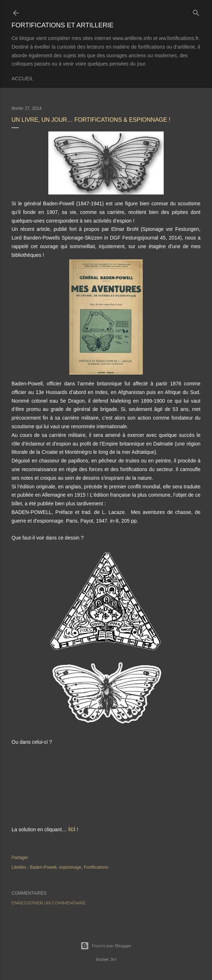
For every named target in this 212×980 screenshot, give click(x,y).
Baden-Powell (43, 867)
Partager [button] (20, 858)
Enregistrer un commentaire (49, 903)
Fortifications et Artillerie (63, 25)
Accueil (23, 79)
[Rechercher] (196, 11)
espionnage (70, 867)
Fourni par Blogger (106, 946)
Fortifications (96, 867)
